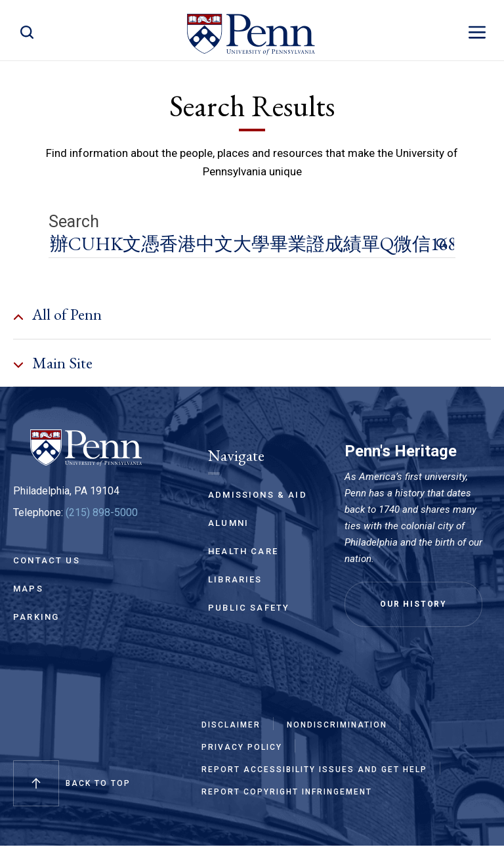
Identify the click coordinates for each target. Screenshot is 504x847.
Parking (36, 617)
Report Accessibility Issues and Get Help (314, 770)
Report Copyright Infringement (287, 793)
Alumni (228, 523)
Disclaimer (231, 726)
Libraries (235, 579)
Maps (28, 589)
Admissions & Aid (258, 495)
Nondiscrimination (337, 726)
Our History (413, 604)
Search (74, 222)
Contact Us (47, 560)
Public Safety (249, 608)
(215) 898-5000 (102, 512)
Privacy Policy (242, 748)
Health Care (243, 551)
